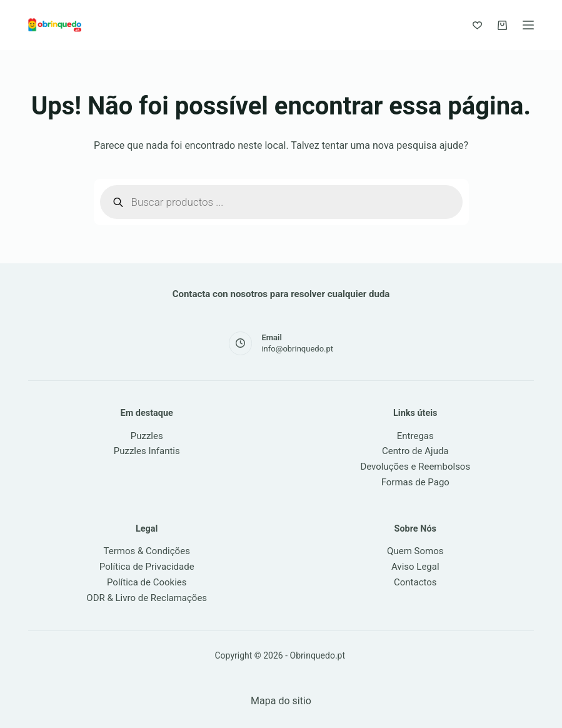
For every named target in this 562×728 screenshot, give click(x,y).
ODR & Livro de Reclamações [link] (147, 598)
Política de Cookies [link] (147, 582)
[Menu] (528, 25)
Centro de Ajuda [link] (415, 451)
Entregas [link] (415, 436)
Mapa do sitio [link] (281, 701)
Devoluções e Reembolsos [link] (415, 467)
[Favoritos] (477, 25)
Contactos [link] (415, 582)
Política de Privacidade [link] (147, 567)
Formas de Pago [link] (415, 482)
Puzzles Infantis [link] (147, 451)
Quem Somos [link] (415, 551)
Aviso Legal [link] (415, 567)
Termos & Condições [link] (147, 551)
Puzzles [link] (147, 436)
